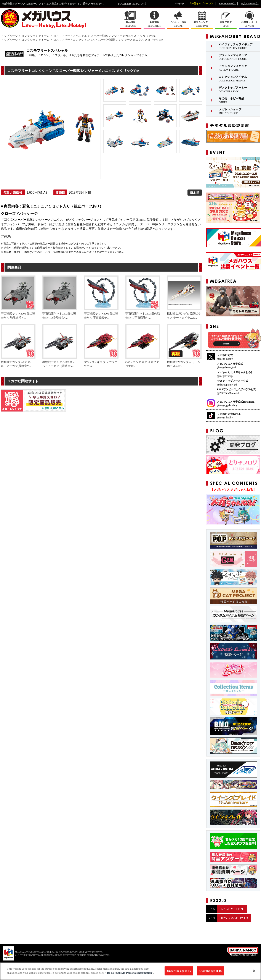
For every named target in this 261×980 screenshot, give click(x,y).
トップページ (9, 36)
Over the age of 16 (211, 971)
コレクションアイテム (35, 36)
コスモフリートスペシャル (70, 36)
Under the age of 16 (179, 971)
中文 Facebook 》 (250, 3)
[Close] (254, 971)
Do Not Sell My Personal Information (130, 973)
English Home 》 (227, 3)
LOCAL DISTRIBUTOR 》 (133, 4)
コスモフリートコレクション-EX (74, 40)
